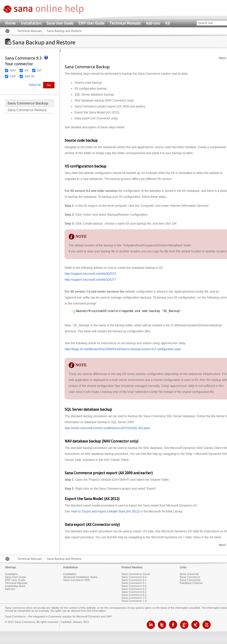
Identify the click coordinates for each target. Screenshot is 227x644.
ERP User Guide (91, 23)
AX (27, 70)
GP (39, 70)
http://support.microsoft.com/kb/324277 (90, 280)
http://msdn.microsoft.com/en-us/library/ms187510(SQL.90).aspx (107, 428)
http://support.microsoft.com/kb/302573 (90, 274)
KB (168, 23)
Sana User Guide (60, 23)
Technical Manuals (125, 23)
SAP (13, 76)
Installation (31, 23)
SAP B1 (30, 76)
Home (10, 23)
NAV (13, 70)
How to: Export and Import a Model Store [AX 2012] (105, 511)
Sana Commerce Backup (28, 103)
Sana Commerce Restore (27, 110)
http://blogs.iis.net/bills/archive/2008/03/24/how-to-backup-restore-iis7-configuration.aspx (123, 349)
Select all (35, 85)
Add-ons (153, 23)
